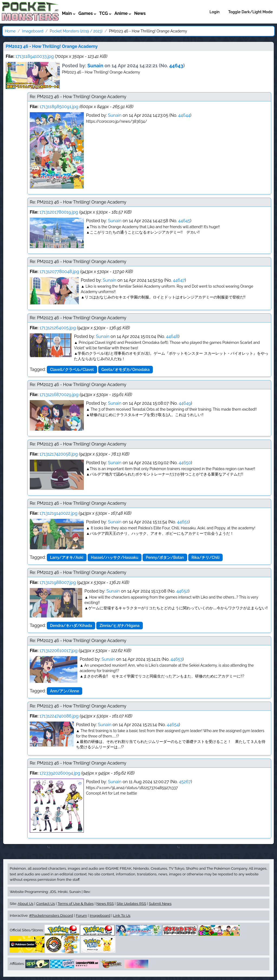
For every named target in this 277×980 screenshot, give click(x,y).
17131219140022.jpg (58, 513)
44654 (173, 725)
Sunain (95, 66)
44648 (172, 336)
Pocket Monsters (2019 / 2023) (76, 31)
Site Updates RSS (131, 903)
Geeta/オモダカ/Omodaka (126, 370)
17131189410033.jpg (35, 56)
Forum (81, 915)
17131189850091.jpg (59, 107)
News (140, 13)
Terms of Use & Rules (76, 903)
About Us (25, 903)
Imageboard (33, 31)
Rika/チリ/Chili (206, 557)
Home (10, 31)
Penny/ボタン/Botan (165, 557)
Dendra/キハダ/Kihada (71, 626)
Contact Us (46, 903)
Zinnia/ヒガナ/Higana (120, 626)
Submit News (160, 903)
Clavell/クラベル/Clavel (72, 370)
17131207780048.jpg (59, 272)
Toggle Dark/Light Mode (250, 12)
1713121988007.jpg (58, 582)
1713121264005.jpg (58, 328)
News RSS (105, 903)
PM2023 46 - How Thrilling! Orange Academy (52, 46)
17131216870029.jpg (59, 395)
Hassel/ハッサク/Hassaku (115, 557)
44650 (185, 463)
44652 (182, 591)
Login (215, 12)
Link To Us (122, 915)
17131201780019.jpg (59, 212)
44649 (185, 403)
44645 (184, 221)
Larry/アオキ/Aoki (67, 557)
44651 (183, 522)
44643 (176, 66)
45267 (185, 782)
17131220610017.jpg (59, 651)
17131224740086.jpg (59, 716)
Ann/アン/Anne (65, 691)
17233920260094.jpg (60, 773)
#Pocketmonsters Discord (51, 915)
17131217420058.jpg (59, 454)
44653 (176, 659)
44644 (184, 115)
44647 (179, 280)
